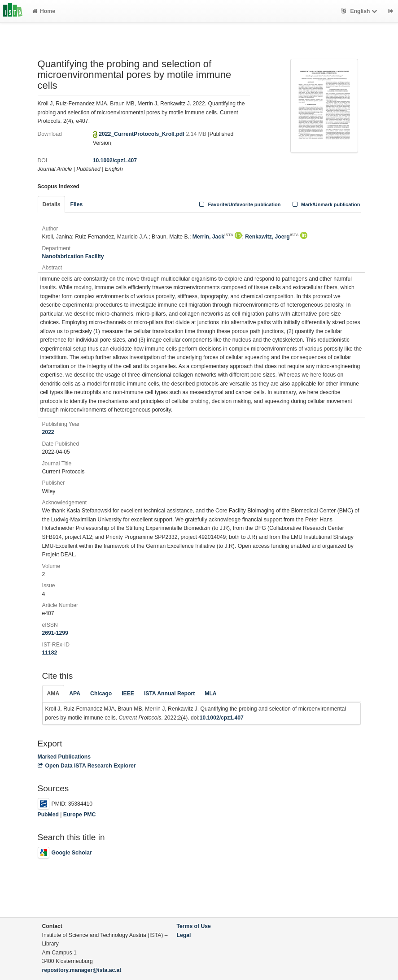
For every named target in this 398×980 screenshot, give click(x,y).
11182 (50, 653)
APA (75, 694)
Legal (184, 935)
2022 (48, 432)
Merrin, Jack (213, 237)
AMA (53, 694)
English (360, 11)
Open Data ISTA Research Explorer (87, 766)
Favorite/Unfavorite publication (239, 204)
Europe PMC (79, 815)
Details (52, 204)
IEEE (128, 694)
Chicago (101, 694)
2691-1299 (55, 633)
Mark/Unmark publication (325, 204)
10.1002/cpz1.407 (115, 160)
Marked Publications (64, 757)
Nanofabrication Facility (73, 256)
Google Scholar (65, 853)
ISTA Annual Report (169, 694)
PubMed (48, 815)
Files (76, 204)
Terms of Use (194, 926)
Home (44, 11)
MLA (210, 694)
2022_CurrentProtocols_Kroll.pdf (142, 134)
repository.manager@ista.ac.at (82, 970)
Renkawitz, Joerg (272, 237)
